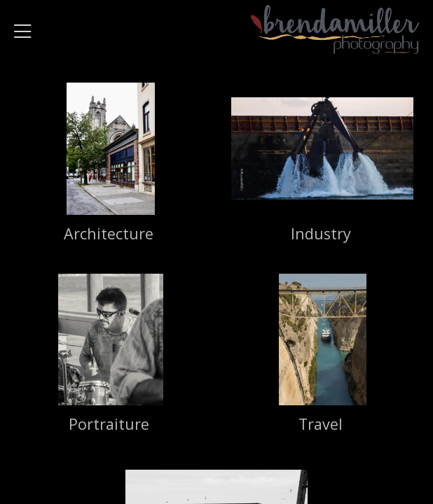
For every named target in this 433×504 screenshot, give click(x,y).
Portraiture (109, 424)
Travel (321, 424)
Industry (321, 233)
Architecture (109, 233)
